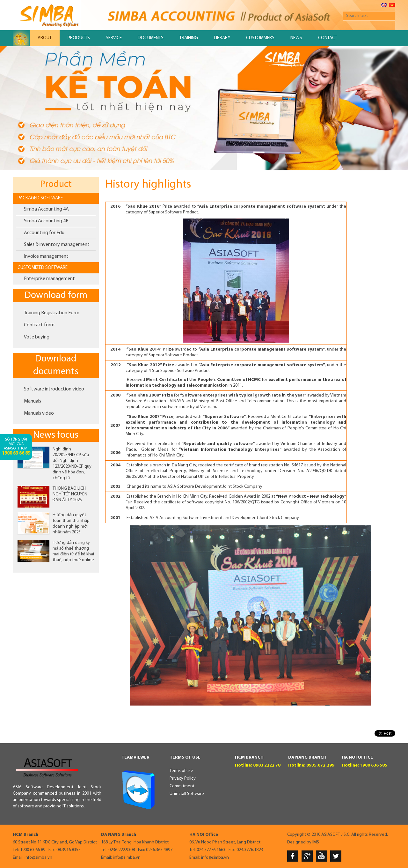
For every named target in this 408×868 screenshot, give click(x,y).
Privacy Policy (183, 779)
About (45, 38)
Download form (56, 296)
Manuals (33, 401)
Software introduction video (54, 389)
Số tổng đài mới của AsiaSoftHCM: (16, 447)
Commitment (182, 786)
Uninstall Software (187, 794)
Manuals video (39, 413)
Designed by (299, 842)
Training (189, 38)
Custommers (260, 38)
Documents (151, 38)
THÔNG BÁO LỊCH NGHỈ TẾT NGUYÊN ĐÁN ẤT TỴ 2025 (70, 494)
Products (79, 38)
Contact (328, 38)
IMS (316, 842)
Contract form (39, 325)
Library (222, 38)
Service (114, 38)
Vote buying (37, 337)
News (296, 38)
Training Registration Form (52, 313)
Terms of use (181, 771)
